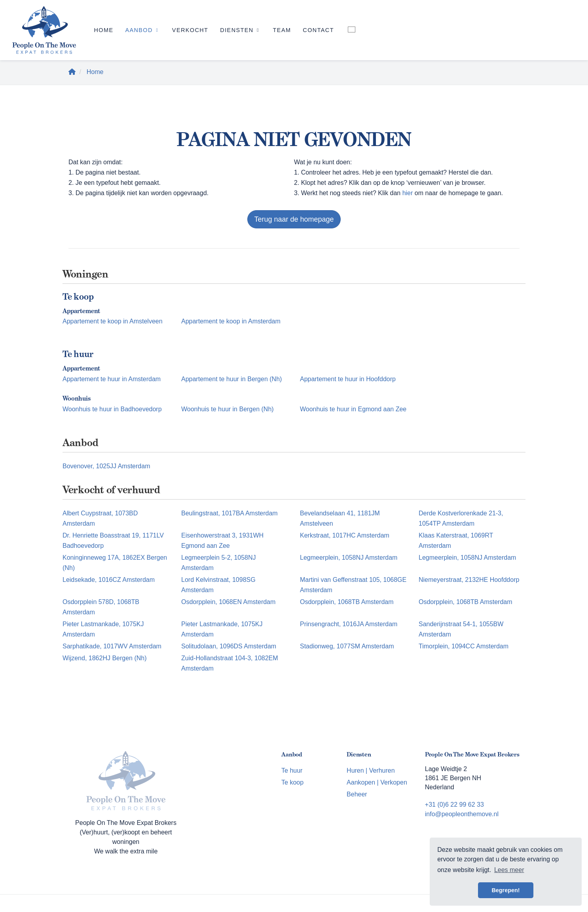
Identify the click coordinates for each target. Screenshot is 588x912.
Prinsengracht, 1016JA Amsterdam (349, 624)
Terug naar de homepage (294, 219)
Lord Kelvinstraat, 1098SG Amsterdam (218, 585)
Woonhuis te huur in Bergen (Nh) (228, 409)
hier (408, 193)
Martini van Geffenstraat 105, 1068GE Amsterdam (353, 585)
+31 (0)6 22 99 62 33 (454, 805)
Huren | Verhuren (371, 770)
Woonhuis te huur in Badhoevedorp (112, 409)
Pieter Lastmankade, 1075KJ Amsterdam (103, 629)
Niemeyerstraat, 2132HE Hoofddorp (469, 580)
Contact (318, 30)
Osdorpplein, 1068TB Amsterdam (347, 602)
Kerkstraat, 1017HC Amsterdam (345, 535)
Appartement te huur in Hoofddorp (348, 379)
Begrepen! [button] (505, 890)
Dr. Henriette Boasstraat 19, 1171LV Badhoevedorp (113, 541)
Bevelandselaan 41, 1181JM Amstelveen (340, 518)
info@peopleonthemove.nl (462, 814)
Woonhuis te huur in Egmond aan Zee (353, 409)
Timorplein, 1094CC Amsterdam (464, 646)
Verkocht (190, 30)
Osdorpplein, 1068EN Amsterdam (228, 602)
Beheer (357, 794)
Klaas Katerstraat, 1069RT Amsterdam (456, 541)
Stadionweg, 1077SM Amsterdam (347, 646)
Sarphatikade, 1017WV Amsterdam (112, 646)
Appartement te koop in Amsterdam (231, 321)
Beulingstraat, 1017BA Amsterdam (230, 513)
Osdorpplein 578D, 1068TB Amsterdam (101, 607)
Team (282, 30)
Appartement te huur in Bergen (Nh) (231, 379)
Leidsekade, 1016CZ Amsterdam (109, 580)
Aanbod (142, 30)
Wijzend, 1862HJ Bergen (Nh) (105, 658)
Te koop (292, 782)
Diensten (240, 30)
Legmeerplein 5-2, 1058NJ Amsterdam (219, 563)
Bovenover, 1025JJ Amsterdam (106, 466)
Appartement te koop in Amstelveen (113, 321)
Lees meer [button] (509, 870)
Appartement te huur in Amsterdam (112, 379)
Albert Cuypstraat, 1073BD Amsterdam (100, 518)
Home (103, 30)
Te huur (292, 770)
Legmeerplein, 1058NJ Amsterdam (349, 558)
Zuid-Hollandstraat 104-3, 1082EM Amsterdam (230, 663)
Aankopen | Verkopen (377, 782)
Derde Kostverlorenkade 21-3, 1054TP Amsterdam (461, 518)
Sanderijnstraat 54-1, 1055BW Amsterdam (461, 629)
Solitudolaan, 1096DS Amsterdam (229, 646)
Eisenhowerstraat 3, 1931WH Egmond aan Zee (222, 541)
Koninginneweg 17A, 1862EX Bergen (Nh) (115, 563)
